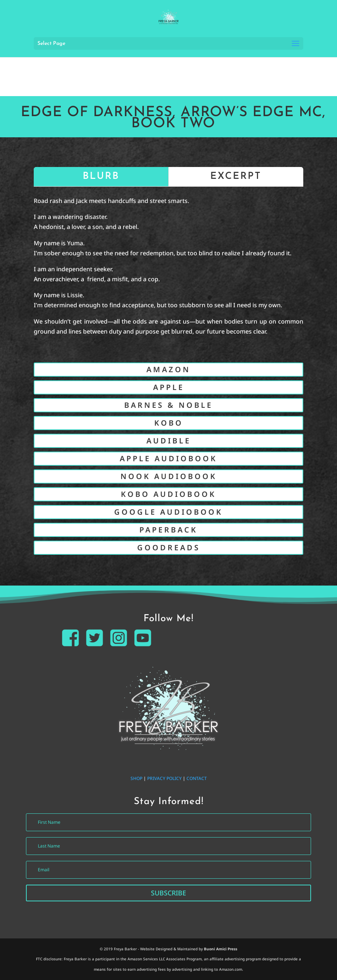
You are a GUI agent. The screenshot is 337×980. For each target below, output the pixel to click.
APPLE (169, 387)
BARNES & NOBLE (168, 405)
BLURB (101, 176)
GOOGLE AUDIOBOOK (168, 512)
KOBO (169, 423)
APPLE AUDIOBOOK (168, 458)
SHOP (136, 778)
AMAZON (168, 369)
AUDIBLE (169, 441)
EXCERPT (236, 176)
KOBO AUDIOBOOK (168, 494)
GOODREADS (169, 548)
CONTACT (197, 778)
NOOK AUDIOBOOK (169, 476)
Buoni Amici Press (221, 949)
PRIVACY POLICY (164, 778)
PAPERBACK (168, 530)
